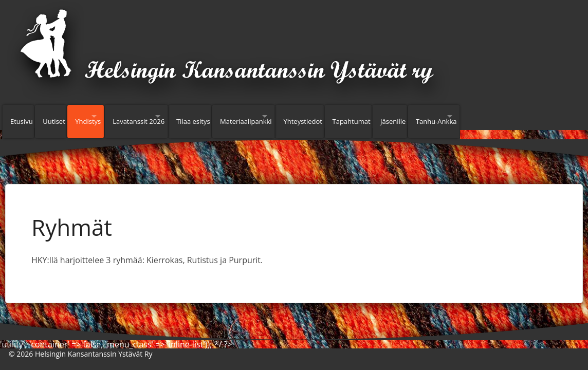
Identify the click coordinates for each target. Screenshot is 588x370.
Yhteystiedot (367, 116)
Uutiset (61, 116)
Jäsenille (470, 116)
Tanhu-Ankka (520, 116)
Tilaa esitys (236, 116)
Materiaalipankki (295, 116)
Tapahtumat (422, 116)
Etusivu (22, 116)
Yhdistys (101, 116)
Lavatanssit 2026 (166, 116)
